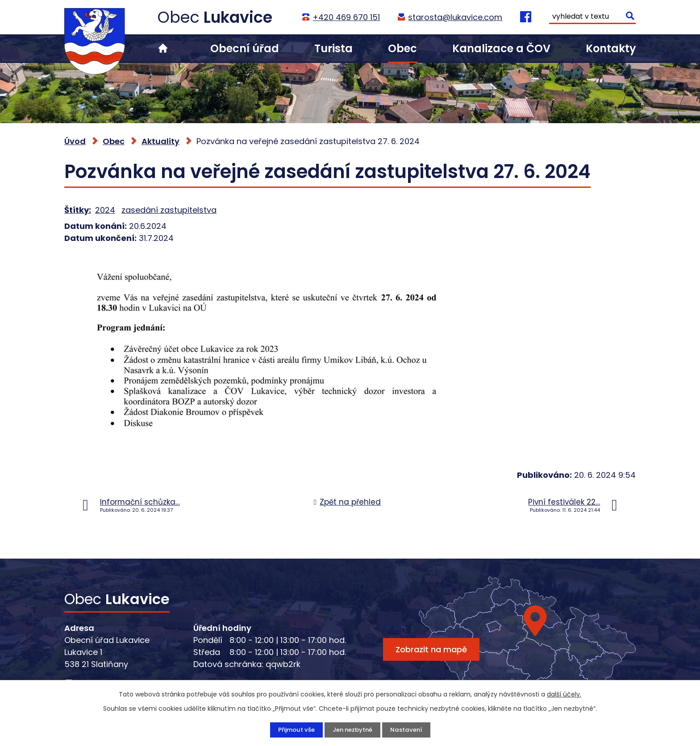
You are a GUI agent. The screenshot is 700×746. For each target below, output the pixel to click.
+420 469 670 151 (346, 17)
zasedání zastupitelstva (169, 210)
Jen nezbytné (352, 729)
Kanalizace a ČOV (501, 48)
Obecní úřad (245, 48)
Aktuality (160, 141)
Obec (402, 48)
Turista (333, 48)
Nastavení (409, 729)
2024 (105, 210)
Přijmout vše (294, 729)
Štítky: (78, 210)
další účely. (564, 694)
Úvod (163, 48)
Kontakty (611, 48)
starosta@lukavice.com (455, 17)
